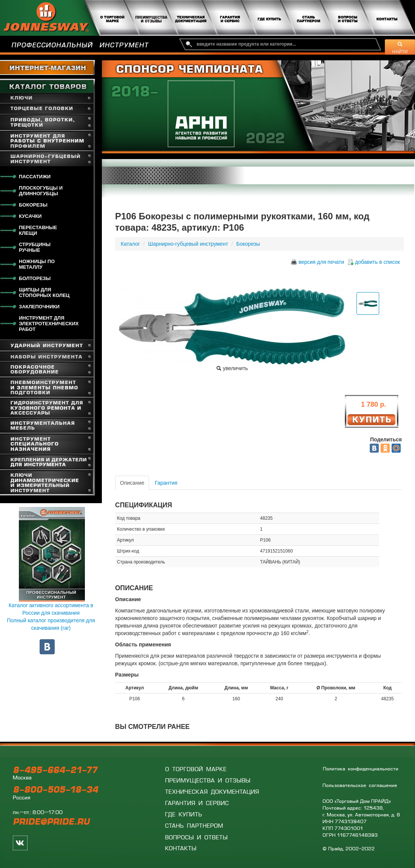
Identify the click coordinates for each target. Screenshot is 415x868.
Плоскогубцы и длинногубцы (41, 191)
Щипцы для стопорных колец (44, 292)
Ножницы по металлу (37, 264)
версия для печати (321, 262)
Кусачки (30, 216)
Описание (132, 483)
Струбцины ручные (35, 247)
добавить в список (377, 262)
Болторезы (35, 278)
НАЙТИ (400, 48)
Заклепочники (39, 307)
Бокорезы (33, 205)
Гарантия (166, 483)
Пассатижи (35, 177)
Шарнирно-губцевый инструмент (188, 244)
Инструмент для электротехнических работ (49, 324)
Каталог (130, 244)
